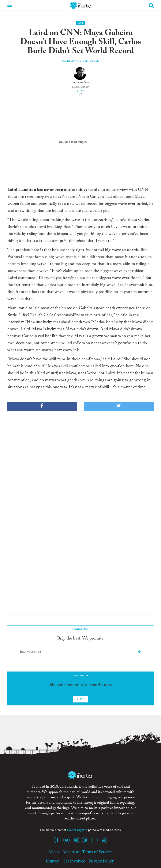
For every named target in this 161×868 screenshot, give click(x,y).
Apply (81, 699)
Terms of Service (97, 852)
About (54, 852)
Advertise (71, 852)
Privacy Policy (101, 861)
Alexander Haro (80, 83)
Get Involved (74, 861)
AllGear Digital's (77, 830)
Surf (81, 23)
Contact (53, 861)
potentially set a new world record (68, 204)
